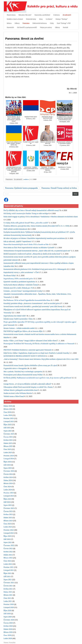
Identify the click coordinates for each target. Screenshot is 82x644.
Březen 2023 (8, 521)
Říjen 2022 (8, 536)
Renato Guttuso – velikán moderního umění (19, 328)
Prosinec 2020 (9, 604)
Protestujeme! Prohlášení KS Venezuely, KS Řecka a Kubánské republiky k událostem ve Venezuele (39, 344)
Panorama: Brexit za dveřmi (24, 39)
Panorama (26, 23)
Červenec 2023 (9, 508)
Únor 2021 (7, 598)
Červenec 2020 (9, 620)
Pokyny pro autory (46, 27)
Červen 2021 (8, 586)
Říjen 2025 (8, 425)
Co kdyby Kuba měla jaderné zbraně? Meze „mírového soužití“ (26, 223)
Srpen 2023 (8, 505)
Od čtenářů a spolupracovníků (27, 27)
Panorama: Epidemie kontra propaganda (22, 188)
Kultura (9, 23)
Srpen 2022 (8, 542)
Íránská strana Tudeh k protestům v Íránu (18, 319)
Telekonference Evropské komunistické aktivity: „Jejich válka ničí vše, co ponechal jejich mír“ (37, 251)
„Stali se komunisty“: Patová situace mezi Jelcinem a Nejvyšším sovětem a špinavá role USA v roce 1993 (41, 359)
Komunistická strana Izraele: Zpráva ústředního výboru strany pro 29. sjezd (30, 365)
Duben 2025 (8, 443)
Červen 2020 (8, 623)
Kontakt (66, 27)
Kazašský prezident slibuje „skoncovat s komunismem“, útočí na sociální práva (32, 303)
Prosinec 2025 (9, 418)
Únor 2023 (7, 524)
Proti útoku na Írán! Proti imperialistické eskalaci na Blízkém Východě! (29, 248)
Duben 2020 (8, 629)
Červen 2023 (8, 511)
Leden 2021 (8, 601)
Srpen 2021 (8, 580)
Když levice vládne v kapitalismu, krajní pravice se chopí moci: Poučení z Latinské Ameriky (36, 353)
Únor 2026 (7, 412)
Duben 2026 (8, 406)
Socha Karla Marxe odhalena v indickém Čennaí (21, 285)
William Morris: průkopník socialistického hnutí (21, 390)
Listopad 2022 (9, 533)
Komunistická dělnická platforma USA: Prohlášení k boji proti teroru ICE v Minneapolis (35, 269)
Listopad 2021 (9, 570)
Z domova (56, 15)
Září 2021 (7, 576)
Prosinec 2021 (9, 567)
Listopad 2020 (9, 607)
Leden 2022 (8, 564)
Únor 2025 (7, 449)
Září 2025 (7, 428)
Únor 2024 (7, 487)
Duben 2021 (8, 592)
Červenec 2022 (9, 545)
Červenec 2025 (9, 434)
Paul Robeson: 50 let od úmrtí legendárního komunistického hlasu (27, 300)
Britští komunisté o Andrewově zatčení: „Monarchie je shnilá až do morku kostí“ (32, 254)
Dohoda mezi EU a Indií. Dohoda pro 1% (18, 288)
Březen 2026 (8, 409)
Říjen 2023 (8, 499)
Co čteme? (49, 19)
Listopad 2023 (9, 496)
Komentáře (10, 27)
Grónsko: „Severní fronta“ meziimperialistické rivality (23, 291)
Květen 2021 (8, 589)
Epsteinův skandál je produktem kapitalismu (19, 282)
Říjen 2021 (8, 573)
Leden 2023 (8, 527)
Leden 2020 (8, 638)
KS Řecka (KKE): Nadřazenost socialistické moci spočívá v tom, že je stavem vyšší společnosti (38, 378)
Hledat (75, 194)
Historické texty (31, 19)
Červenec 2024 (9, 471)
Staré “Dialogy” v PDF (64, 23)
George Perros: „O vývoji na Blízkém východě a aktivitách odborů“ (28, 384)
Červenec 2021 (9, 583)
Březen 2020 (8, 632)
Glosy (41, 19)
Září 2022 (7, 539)
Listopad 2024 (9, 459)
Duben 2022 (8, 555)
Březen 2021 (8, 595)
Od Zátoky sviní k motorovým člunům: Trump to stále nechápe (26, 214)
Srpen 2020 (8, 617)
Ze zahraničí (67, 15)
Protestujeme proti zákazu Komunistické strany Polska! (23, 375)
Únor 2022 (7, 561)
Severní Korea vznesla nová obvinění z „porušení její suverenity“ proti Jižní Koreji (33, 306)
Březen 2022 (8, 558)
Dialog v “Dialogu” (62, 19)
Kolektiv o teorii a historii (15, 19)
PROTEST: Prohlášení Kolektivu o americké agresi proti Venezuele (28, 350)
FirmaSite (12, 642)
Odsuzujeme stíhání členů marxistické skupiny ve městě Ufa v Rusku (28, 387)
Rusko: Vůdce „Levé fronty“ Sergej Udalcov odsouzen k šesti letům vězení (30, 341)
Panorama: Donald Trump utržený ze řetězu (59, 188)
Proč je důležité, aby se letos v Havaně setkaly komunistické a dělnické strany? (32, 210)
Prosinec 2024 (9, 456)
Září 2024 (7, 465)
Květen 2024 (8, 477)
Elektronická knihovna (40, 23)
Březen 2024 (8, 483)
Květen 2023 (8, 514)
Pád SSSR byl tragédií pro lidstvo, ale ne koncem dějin (23, 331)
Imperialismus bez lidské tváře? (15, 316)
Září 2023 (7, 502)
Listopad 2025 (9, 421)
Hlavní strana (11, 15)
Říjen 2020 (8, 611)
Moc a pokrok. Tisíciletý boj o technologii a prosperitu (23, 372)
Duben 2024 (8, 480)
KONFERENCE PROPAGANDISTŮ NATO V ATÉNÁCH (25, 356)
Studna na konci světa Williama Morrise (18, 393)
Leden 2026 (8, 415)
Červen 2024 (8, 474)
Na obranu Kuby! (10, 275)
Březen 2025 (8, 446)
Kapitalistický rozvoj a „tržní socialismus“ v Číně (21, 272)
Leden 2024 (8, 490)
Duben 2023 (8, 518)
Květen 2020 (8, 626)
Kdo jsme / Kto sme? (25, 15)
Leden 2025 (8, 452)
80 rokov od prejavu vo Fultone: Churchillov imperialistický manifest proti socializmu (34, 238)
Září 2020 (7, 614)
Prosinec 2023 (9, 493)
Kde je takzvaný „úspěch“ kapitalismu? (18, 241)
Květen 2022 (8, 552)
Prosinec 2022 (9, 530)
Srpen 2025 (8, 431)
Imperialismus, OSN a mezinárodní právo (18, 279)
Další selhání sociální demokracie (16, 229)
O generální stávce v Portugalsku (15, 368)
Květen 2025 (8, 440)
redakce (26, 179)
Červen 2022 (8, 549)
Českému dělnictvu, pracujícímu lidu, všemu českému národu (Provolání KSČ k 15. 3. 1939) (36, 226)
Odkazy (57, 27)
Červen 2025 (8, 437)
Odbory (17, 23)
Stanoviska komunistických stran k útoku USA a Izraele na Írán (26, 244)
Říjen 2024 (8, 462)
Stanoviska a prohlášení (42, 15)
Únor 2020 (7, 635)
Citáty (52, 23)
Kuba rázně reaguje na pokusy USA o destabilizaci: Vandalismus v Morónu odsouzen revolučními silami (41, 217)
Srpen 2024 (8, 468)
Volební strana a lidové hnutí (14, 396)
